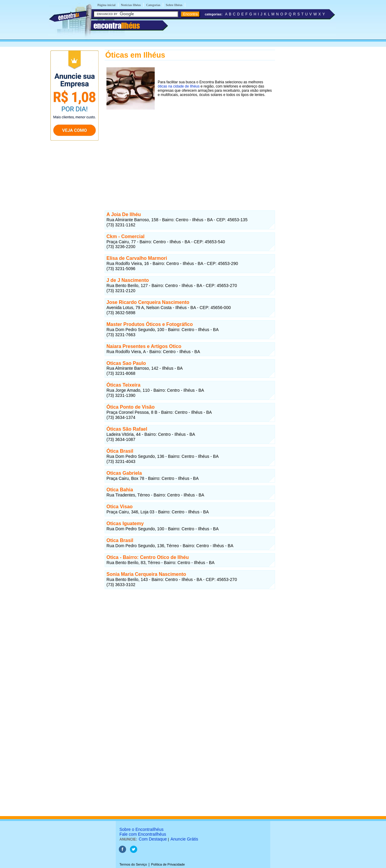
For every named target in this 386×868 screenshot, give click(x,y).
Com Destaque (153, 839)
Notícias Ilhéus (131, 5)
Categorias (153, 5)
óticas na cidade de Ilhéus (179, 86)
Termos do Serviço (133, 864)
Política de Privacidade (168, 864)
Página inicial (106, 5)
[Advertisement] (190, 154)
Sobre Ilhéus (174, 5)
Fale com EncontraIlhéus (143, 834)
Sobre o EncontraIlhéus (141, 829)
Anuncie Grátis (184, 839)
